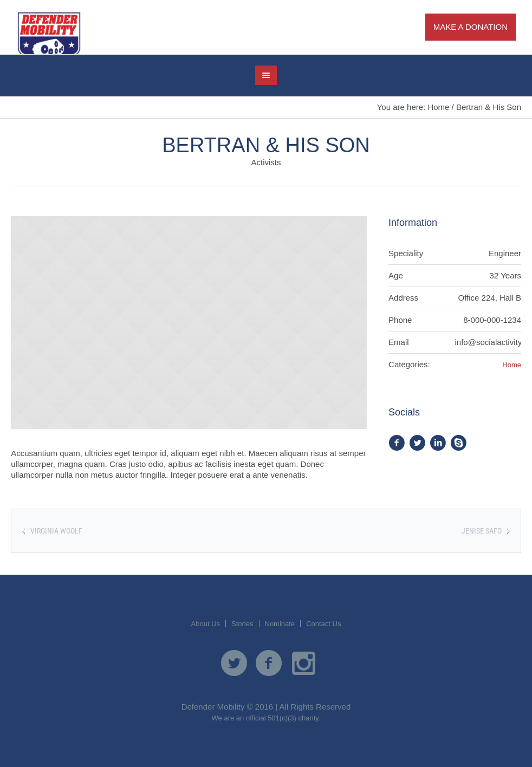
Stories (242, 624)
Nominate (280, 624)
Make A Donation (471, 27)
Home (438, 107)
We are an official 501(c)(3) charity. (266, 718)
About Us (206, 624)
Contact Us (323, 624)
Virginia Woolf (56, 531)
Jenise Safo (482, 531)
